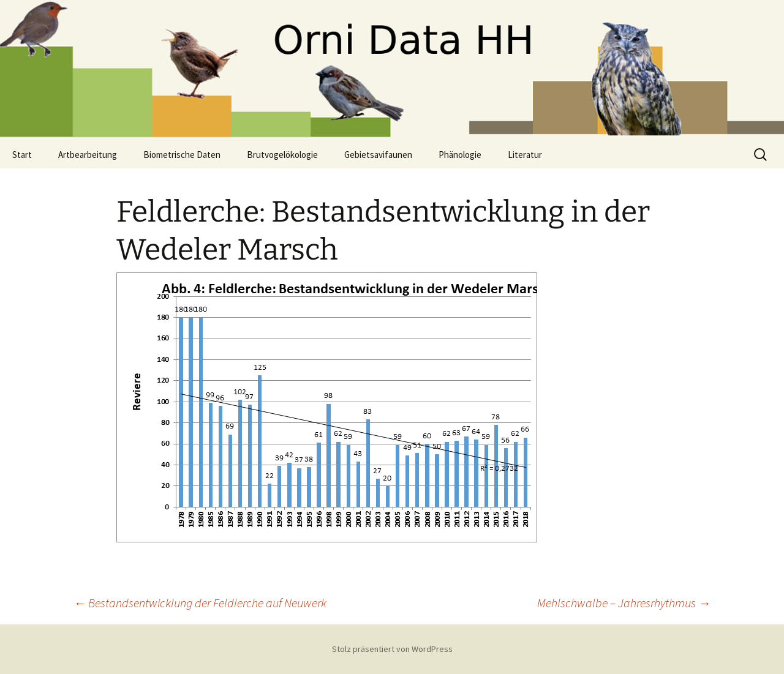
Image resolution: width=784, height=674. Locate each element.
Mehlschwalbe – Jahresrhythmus (624, 603)
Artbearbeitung (88, 155)
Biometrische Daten (182, 155)
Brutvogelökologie (282, 155)
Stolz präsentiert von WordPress (392, 649)
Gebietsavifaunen (378, 155)
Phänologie (460, 155)
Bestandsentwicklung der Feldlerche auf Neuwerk (200, 603)
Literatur (525, 155)
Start (22, 155)
